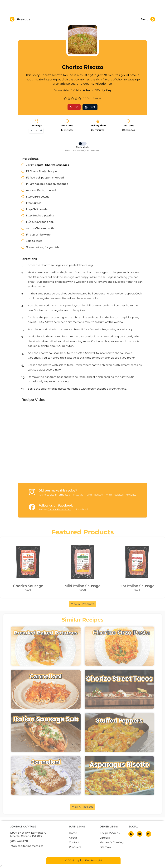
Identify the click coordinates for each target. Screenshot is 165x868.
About (59, 8)
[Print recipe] (90, 107)
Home (45, 8)
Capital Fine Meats (59, 510)
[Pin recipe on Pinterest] (74, 107)
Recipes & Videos (100, 8)
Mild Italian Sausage (82, 586)
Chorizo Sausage (28, 586)
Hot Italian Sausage (137, 586)
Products (76, 8)
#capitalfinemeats (124, 495)
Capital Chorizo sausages (52, 165)
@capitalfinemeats (56, 495)
